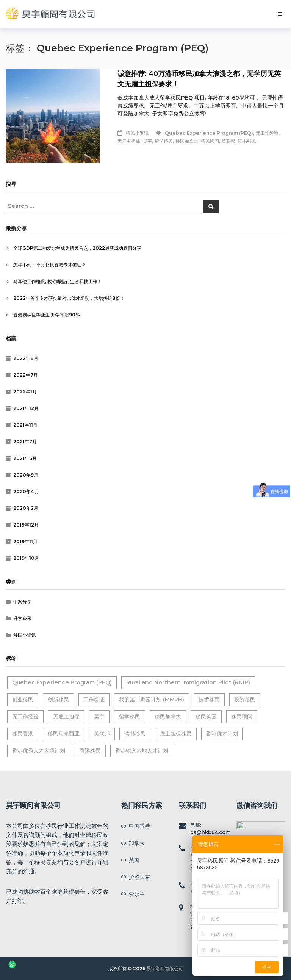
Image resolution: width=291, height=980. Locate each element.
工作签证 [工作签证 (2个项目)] (94, 700)
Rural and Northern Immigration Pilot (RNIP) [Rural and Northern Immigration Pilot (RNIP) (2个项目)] (188, 682)
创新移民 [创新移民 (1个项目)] (58, 700)
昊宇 (147, 141)
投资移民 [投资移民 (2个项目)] (245, 700)
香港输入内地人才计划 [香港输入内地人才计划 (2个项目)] (142, 751)
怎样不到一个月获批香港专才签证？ (50, 265)
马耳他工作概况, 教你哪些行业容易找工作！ (58, 281)
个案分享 (22, 602)
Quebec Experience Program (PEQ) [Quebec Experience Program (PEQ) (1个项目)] (62, 682)
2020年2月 (26, 508)
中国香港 (139, 826)
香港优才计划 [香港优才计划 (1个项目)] (222, 734)
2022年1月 (25, 392)
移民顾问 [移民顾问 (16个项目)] (242, 717)
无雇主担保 (129, 141)
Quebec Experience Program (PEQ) (209, 133)
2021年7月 (25, 442)
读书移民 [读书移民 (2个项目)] (135, 734)
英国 (134, 860)
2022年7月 (26, 375)
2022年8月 (26, 358)
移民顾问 (210, 141)
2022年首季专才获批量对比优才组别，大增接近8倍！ (69, 298)
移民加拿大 (187, 141)
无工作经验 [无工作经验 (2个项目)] (25, 717)
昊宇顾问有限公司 (165, 968)
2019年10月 (26, 558)
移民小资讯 (137, 133)
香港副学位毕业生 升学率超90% (47, 315)
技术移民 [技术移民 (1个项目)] (209, 700)
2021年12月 (26, 408)
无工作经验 (267, 133)
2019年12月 (26, 525)
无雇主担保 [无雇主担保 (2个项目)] (66, 717)
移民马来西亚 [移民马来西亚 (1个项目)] (64, 734)
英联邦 (228, 141)
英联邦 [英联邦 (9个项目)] (102, 734)
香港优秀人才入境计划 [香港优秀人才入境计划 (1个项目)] (39, 751)
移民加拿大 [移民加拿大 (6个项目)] (168, 717)
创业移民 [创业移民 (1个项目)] (23, 700)
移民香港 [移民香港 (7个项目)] (23, 734)
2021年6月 (25, 458)
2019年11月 (25, 541)
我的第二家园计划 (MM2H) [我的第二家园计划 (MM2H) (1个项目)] (152, 700)
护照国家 (139, 877)
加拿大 (137, 843)
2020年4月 (26, 492)
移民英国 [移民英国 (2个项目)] (206, 717)
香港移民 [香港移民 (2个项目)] (90, 751)
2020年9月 (26, 475)
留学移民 (164, 141)
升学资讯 (22, 618)
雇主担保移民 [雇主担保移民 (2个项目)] (176, 734)
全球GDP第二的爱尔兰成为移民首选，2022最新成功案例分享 (77, 248)
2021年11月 (25, 425)
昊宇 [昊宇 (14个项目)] (99, 717)
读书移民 (247, 141)
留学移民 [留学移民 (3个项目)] (130, 717)
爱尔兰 (137, 894)
